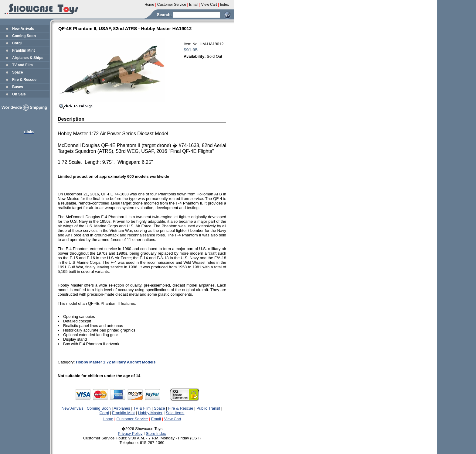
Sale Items (175, 413)
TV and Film (22, 65)
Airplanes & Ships (28, 58)
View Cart (173, 419)
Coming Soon (24, 36)
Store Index (156, 433)
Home (108, 419)
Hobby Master (150, 413)
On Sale (19, 94)
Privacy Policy (130, 433)
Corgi (17, 43)
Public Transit (208, 408)
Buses (18, 87)
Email (156, 419)
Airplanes (122, 408)
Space (17, 72)
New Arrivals (23, 29)
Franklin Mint (24, 50)
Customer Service (132, 419)
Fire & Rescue (24, 80)
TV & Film (142, 408)
